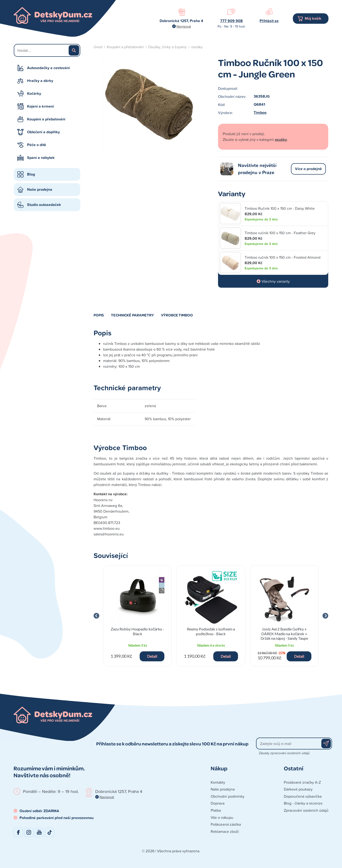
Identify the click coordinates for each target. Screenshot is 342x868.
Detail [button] (152, 656)
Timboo (260, 112)
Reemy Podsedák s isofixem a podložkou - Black (211, 631)
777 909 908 (231, 21)
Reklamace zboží (225, 831)
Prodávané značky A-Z (302, 782)
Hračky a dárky (40, 81)
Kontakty (218, 782)
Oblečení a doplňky (43, 132)
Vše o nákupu (222, 817)
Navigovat (184, 26)
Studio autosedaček (44, 205)
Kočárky (34, 93)
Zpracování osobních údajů (306, 810)
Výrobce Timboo (177, 315)
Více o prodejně (308, 169)
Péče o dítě (37, 145)
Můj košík (313, 18)
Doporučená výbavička (303, 796)
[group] (137, 616)
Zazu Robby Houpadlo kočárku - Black (137, 631)
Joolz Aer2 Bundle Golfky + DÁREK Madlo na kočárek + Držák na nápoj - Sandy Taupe (284, 633)
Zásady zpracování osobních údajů (284, 753)
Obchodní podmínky (228, 796)
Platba (216, 810)
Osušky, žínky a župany (167, 47)
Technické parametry (132, 315)
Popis (99, 315)
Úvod (98, 47)
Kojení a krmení (40, 106)
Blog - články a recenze (303, 803)
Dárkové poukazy (298, 789)
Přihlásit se (269, 21)
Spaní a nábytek (41, 158)
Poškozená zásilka (226, 824)
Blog (31, 174)
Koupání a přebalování (46, 119)
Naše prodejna (40, 189)
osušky (197, 47)
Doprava (218, 803)
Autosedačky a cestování (48, 68)
